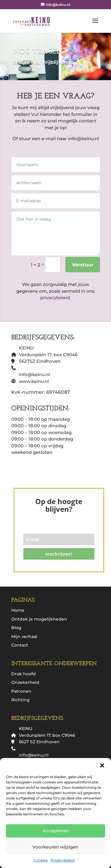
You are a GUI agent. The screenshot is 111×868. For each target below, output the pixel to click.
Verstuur (83, 265)
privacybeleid (55, 298)
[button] (102, 765)
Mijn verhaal (24, 637)
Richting (20, 700)
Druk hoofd (24, 674)
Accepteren (56, 831)
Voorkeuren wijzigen (55, 847)
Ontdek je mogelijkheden (39, 619)
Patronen (21, 691)
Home (18, 610)
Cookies (41, 860)
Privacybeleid (63, 860)
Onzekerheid (25, 682)
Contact (20, 645)
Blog (16, 628)
